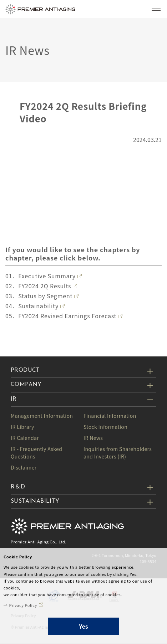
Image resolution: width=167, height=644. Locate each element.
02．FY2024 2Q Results (38, 286)
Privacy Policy (23, 605)
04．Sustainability (32, 306)
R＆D (18, 487)
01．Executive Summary (41, 276)
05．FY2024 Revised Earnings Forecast (61, 316)
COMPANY (26, 385)
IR (14, 399)
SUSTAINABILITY (35, 501)
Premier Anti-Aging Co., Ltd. (39, 542)
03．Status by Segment (39, 296)
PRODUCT (25, 370)
